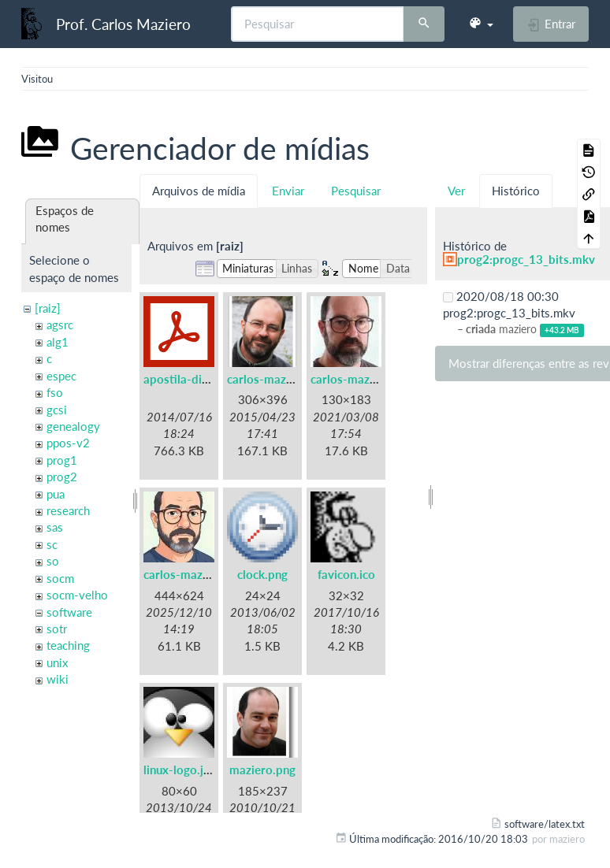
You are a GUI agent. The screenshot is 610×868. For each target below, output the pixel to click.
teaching (68, 645)
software (69, 612)
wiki (58, 679)
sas (55, 527)
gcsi (57, 410)
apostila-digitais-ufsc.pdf (211, 379)
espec (61, 376)
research (68, 510)
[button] (481, 24)
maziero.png (262, 770)
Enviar (288, 191)
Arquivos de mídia (199, 191)
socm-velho (77, 595)
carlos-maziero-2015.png (295, 379)
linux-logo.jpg (180, 770)
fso (55, 392)
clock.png (262, 574)
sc (52, 544)
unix (57, 662)
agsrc (60, 325)
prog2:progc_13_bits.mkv (526, 259)
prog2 (62, 477)
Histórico (516, 191)
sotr (57, 629)
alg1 (58, 342)
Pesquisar (356, 191)
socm (60, 578)
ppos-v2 (68, 443)
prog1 (62, 460)
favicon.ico (346, 574)
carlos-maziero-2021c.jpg (213, 574)
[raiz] (48, 308)
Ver (456, 191)
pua (56, 494)
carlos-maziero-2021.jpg (377, 379)
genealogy (73, 426)
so (53, 561)
